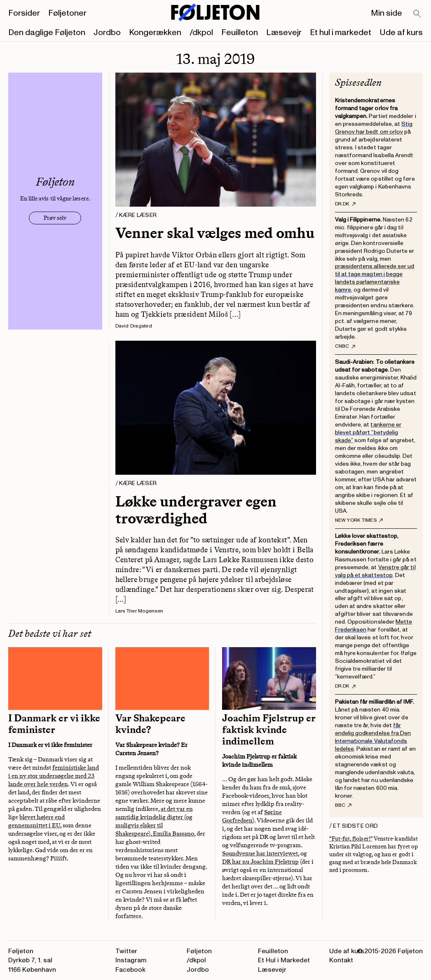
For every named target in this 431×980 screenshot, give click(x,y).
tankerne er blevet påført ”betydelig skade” (368, 432)
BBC (343, 806)
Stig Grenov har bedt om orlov (374, 128)
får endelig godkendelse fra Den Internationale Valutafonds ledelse (373, 737)
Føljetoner (67, 13)
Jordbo (107, 33)
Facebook (130, 970)
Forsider (24, 13)
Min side (386, 13)
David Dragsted (134, 326)
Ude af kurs (401, 33)
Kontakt (341, 960)
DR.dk (345, 204)
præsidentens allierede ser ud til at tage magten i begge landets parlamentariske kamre (375, 278)
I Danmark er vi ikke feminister (54, 724)
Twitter (126, 951)
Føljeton (199, 951)
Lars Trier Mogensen (139, 611)
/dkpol (201, 33)
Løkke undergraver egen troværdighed (196, 510)
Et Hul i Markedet (284, 960)
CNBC (345, 346)
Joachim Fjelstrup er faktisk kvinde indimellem (269, 730)
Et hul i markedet (341, 33)
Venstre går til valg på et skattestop (375, 571)
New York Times (359, 521)
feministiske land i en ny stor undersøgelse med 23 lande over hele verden (54, 776)
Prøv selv (55, 218)
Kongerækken (155, 33)
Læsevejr (284, 33)
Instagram (131, 960)
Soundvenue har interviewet (260, 853)
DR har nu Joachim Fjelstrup (260, 862)
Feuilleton (240, 33)
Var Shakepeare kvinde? (150, 724)
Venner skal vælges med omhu (215, 233)
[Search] (417, 14)
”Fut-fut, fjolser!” (351, 839)
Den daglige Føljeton (47, 33)
